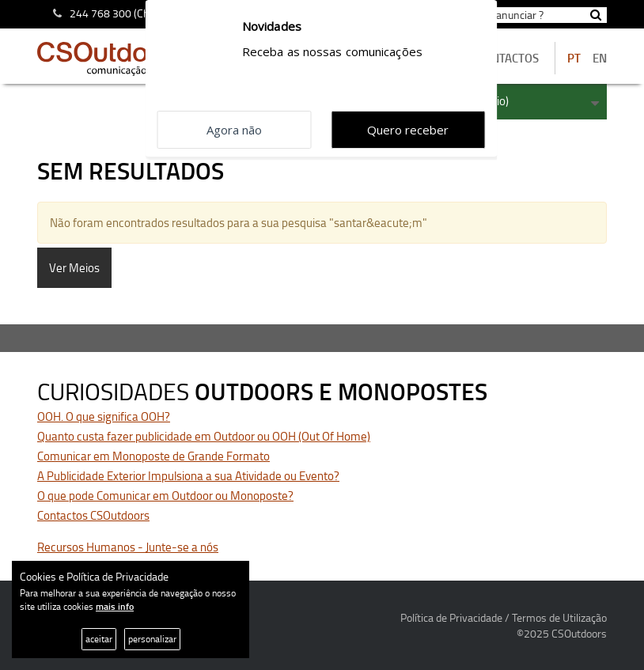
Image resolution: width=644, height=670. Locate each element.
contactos (508, 58)
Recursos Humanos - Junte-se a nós (128, 547)
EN (600, 58)
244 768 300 (100, 13)
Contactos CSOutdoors (93, 515)
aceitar (99, 639)
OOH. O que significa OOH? (104, 416)
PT (574, 58)
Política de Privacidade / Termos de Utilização (504, 617)
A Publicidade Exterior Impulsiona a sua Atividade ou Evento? (188, 476)
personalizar (152, 639)
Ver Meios (74, 268)
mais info (115, 606)
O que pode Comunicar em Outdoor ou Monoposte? (165, 496)
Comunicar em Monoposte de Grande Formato (153, 456)
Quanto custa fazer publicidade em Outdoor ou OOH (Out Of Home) (204, 436)
